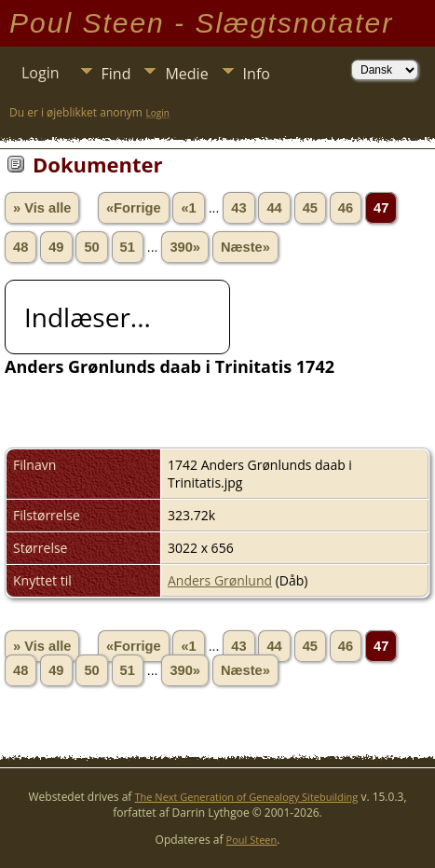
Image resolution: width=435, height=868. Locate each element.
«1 (188, 208)
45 (310, 208)
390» (185, 247)
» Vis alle (42, 208)
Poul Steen (252, 840)
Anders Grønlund (220, 580)
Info (257, 74)
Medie (186, 74)
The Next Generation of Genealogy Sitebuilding (247, 797)
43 (238, 208)
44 (274, 208)
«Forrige (134, 208)
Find (116, 74)
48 (20, 247)
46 (346, 208)
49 (56, 247)
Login (41, 73)
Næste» (245, 247)
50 (91, 247)
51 (128, 247)
